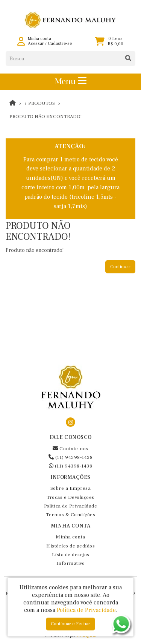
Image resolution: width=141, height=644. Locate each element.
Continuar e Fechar (70, 624)
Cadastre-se (60, 44)
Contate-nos (70, 449)
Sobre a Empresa (71, 488)
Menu (70, 81)
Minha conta (70, 537)
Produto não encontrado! (45, 117)
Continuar (120, 267)
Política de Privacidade (71, 506)
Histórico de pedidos (70, 546)
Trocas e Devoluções (70, 497)
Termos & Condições (70, 515)
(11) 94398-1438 (71, 457)
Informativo (71, 563)
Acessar (36, 44)
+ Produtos (40, 103)
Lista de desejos (71, 555)
